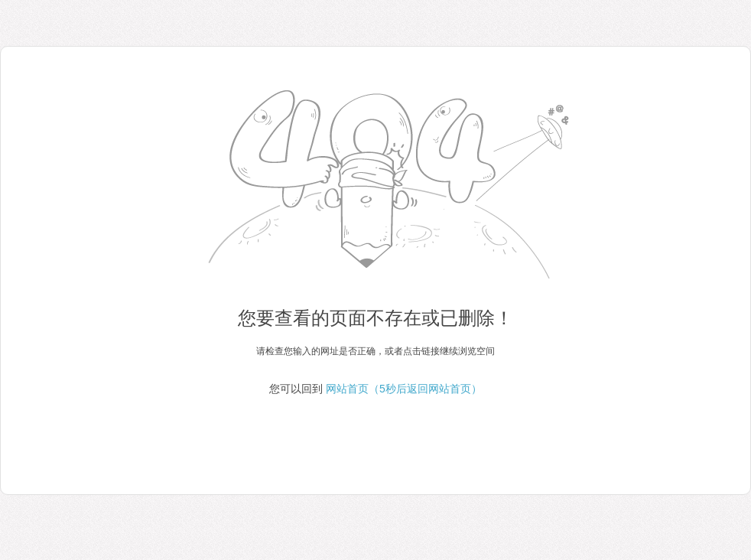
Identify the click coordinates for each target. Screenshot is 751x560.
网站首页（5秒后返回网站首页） (404, 389)
